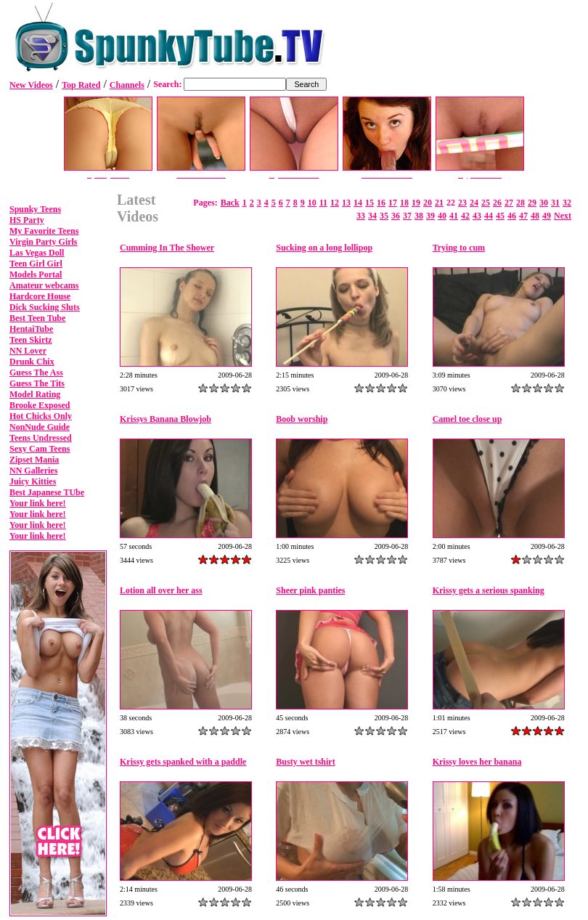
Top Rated (81, 85)
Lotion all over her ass (161, 590)
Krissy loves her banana (477, 762)
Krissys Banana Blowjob (166, 419)
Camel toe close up (467, 419)
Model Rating (35, 394)
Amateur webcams (44, 285)
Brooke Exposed (40, 405)
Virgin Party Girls (44, 242)
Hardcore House (40, 296)
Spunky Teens (35, 209)
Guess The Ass (36, 373)
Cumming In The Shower (167, 248)
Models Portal (36, 274)
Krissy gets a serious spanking (489, 590)
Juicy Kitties (33, 481)
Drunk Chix (32, 362)
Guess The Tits (37, 383)
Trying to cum (459, 248)
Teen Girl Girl (36, 264)
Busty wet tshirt (305, 762)
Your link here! (38, 503)
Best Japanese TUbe (47, 492)
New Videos (31, 85)
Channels (127, 85)
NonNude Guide (40, 427)
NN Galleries (33, 471)
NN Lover (28, 351)
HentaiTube (31, 329)
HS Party (27, 220)
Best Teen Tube (37, 318)
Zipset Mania (34, 460)
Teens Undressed (41, 438)
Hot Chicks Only (41, 416)
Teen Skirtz (31, 340)
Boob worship (302, 419)
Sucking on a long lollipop (324, 248)
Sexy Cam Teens (40, 449)
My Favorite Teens (44, 231)
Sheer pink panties (310, 590)
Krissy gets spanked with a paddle (183, 762)
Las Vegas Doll (37, 253)
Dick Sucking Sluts (45, 307)
